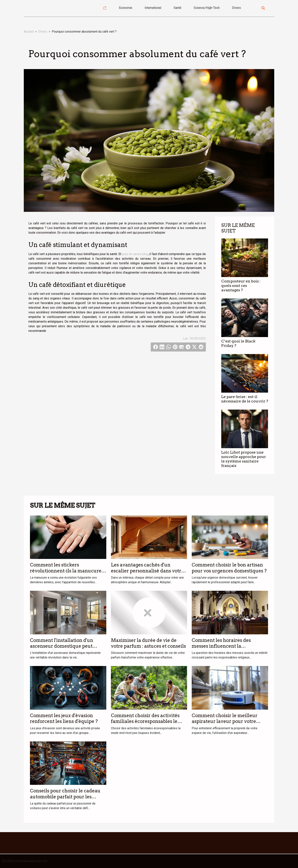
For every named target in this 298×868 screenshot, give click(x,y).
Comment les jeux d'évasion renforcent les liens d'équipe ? (64, 718)
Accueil (29, 32)
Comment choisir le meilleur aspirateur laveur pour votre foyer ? (225, 721)
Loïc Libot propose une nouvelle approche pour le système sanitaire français (244, 459)
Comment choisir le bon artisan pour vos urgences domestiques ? (229, 568)
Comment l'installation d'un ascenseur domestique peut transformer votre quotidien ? (64, 646)
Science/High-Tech (207, 8)
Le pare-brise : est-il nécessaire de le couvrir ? (245, 399)
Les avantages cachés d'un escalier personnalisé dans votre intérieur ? (147, 571)
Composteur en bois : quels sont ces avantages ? (241, 286)
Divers (236, 8)
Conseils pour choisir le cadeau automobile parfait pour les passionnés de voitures (65, 797)
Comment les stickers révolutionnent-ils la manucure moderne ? (66, 571)
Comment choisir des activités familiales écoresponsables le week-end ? (145, 721)
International (153, 8)
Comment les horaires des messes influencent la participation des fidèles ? (221, 646)
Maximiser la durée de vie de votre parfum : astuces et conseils (148, 643)
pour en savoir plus (135, 254)
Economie (126, 8)
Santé (177, 8)
